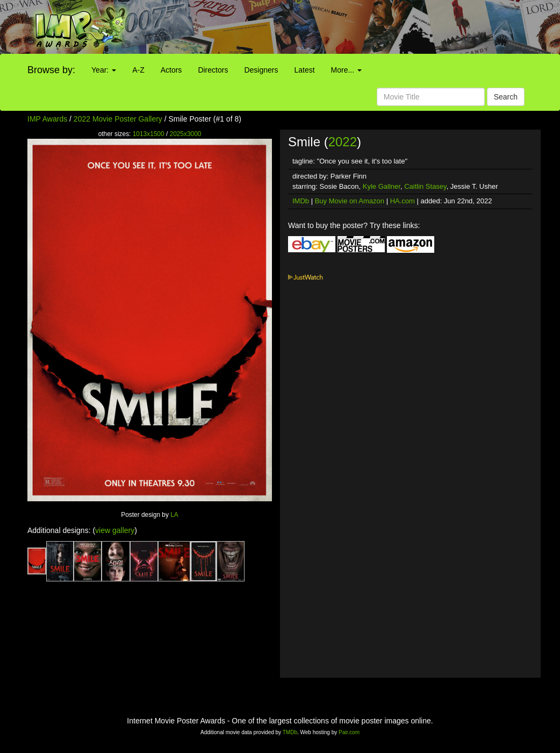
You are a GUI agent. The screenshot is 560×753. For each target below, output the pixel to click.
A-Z (138, 70)
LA (174, 515)
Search (506, 97)
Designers (261, 70)
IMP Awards (47, 119)
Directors (213, 70)
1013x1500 (149, 134)
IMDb (301, 201)
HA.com (403, 201)
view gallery (115, 530)
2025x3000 (186, 134)
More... (346, 70)
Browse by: (51, 70)
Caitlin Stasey (425, 186)
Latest (304, 70)
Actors (171, 70)
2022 (343, 142)
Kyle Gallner (382, 186)
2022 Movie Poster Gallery (118, 119)
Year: (104, 70)
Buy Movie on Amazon (350, 201)
